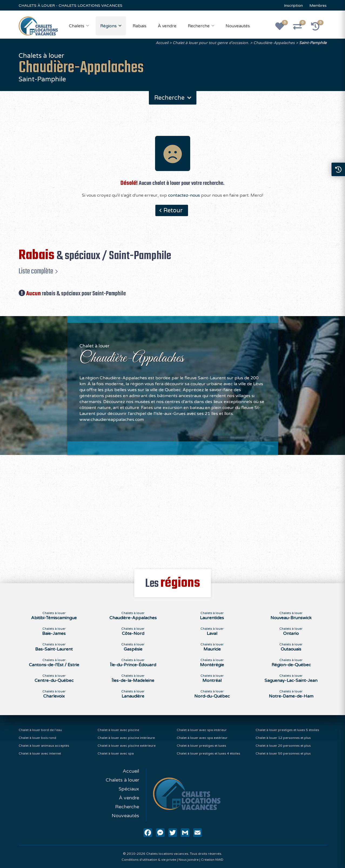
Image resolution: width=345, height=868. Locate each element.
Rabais (140, 26)
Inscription (293, 6)
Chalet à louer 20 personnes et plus (283, 746)
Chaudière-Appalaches (274, 43)
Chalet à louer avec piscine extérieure (127, 746)
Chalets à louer (122, 780)
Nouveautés (238, 26)
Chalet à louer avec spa (116, 753)
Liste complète (36, 271)
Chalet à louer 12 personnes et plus (283, 738)
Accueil (162, 43)
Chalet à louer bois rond (37, 738)
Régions (108, 26)
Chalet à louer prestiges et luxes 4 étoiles (208, 753)
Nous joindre (189, 860)
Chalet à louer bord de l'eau (40, 730)
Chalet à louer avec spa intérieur (202, 730)
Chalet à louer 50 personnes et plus (283, 753)
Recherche (199, 26)
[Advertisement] (172, 509)
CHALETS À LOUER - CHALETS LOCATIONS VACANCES (71, 6)
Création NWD (212, 860)
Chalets (77, 26)
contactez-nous (184, 195)
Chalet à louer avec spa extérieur (202, 738)
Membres (318, 6)
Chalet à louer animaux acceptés (44, 746)
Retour (173, 210)
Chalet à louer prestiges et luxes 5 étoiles (287, 730)
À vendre (167, 26)
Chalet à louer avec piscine (118, 730)
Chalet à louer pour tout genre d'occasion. (211, 43)
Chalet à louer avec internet (40, 753)
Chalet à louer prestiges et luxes (201, 746)
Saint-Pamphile (313, 43)
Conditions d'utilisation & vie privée (149, 860)
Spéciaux (129, 789)
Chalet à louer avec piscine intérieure (126, 738)
